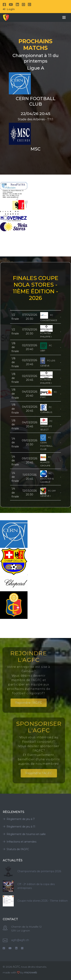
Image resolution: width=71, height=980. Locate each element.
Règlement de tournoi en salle (24, 834)
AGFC (16, 967)
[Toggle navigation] (64, 17)
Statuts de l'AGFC (16, 849)
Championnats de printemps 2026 (39, 871)
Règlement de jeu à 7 (19, 819)
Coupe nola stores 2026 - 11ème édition (43, 901)
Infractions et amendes (20, 842)
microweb (31, 972)
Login (9, 9)
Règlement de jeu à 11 (19, 827)
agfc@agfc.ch (20, 940)
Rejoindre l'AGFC (19, 703)
